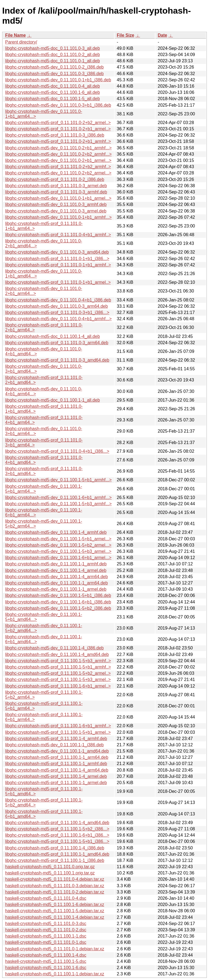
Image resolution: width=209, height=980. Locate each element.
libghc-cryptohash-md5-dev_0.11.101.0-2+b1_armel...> (58, 160)
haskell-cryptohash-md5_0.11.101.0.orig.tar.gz (50, 867)
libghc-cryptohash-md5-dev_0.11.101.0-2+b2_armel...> (58, 173)
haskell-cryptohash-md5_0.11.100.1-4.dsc (46, 955)
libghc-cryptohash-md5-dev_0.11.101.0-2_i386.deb (54, 67)
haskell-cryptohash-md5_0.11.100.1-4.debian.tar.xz (55, 917)
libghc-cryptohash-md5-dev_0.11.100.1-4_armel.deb (56, 570)
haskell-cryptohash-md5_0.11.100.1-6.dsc (46, 968)
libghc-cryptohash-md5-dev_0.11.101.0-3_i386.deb (54, 74)
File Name (16, 35)
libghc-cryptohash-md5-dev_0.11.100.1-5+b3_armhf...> (58, 504)
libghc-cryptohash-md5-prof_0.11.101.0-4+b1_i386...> (57, 451)
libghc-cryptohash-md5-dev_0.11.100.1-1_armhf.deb (56, 564)
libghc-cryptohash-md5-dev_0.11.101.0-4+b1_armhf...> (58, 319)
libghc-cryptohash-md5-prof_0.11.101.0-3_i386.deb (55, 135)
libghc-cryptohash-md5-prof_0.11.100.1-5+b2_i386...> (57, 829)
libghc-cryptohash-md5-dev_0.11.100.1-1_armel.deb (56, 589)
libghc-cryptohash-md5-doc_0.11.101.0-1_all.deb (53, 61)
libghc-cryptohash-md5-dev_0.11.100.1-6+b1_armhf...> (58, 497)
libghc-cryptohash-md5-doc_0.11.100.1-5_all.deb (53, 99)
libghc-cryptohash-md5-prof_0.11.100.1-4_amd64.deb (57, 823)
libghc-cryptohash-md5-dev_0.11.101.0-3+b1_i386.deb (58, 105)
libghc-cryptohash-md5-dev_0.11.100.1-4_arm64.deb (56, 577)
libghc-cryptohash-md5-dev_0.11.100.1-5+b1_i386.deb (58, 595)
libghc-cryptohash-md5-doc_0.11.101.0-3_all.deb (53, 48)
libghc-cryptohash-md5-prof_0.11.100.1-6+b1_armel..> (58, 686)
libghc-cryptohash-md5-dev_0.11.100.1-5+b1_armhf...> (58, 480)
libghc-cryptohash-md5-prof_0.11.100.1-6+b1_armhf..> (58, 726)
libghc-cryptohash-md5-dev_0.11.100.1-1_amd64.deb (57, 751)
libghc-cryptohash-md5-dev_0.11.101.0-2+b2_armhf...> (58, 154)
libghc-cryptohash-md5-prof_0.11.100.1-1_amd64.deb (57, 854)
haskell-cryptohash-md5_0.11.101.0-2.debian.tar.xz (55, 892)
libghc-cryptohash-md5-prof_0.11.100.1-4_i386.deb (55, 848)
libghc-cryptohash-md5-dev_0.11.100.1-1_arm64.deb (56, 583)
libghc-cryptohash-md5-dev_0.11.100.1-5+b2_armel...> (58, 545)
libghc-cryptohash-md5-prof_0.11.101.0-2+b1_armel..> (58, 129)
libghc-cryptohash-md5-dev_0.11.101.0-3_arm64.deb (56, 306)
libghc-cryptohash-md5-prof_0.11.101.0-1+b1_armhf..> (58, 265)
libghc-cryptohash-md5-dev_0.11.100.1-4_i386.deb (54, 648)
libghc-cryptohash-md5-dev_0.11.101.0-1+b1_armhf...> (58, 217)
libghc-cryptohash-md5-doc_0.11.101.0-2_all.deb (53, 55)
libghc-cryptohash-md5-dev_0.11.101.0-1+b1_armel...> (58, 198)
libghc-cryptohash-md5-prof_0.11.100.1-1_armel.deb (56, 783)
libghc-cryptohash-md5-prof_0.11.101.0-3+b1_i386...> (57, 312)
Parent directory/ (21, 42)
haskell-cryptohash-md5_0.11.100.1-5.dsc (46, 961)
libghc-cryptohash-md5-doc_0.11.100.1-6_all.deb (53, 92)
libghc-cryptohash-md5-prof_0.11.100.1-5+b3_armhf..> (58, 661)
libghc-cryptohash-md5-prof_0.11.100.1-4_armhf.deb (56, 739)
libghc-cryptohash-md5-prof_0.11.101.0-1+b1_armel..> (58, 282)
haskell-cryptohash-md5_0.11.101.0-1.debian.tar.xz (55, 949)
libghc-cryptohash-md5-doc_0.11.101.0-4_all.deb (53, 86)
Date (162, 35)
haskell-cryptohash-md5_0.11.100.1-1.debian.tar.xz (55, 974)
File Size (125, 35)
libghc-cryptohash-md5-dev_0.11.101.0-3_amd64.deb (57, 252)
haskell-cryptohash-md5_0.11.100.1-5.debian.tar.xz (55, 911)
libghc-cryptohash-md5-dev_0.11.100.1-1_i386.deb (54, 745)
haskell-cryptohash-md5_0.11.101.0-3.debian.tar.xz (55, 886)
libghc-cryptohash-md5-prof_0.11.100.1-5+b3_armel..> (58, 679)
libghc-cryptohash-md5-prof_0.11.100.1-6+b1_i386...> (57, 835)
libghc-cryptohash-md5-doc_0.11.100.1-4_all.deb (53, 336)
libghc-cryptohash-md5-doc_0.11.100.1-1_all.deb (53, 400)
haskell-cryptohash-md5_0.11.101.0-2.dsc (46, 930)
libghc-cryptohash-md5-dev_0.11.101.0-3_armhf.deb (56, 204)
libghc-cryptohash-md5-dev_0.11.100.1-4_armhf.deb (56, 532)
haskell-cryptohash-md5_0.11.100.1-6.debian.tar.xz (55, 905)
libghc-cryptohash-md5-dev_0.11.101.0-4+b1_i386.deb (58, 300)
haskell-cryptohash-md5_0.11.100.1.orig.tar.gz (50, 873)
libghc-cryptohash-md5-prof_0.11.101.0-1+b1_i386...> (57, 259)
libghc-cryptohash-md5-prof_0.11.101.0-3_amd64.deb (57, 360)
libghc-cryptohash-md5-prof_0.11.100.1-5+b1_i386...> (57, 841)
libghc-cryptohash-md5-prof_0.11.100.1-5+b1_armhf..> (58, 667)
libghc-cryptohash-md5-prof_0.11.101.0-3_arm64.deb (57, 343)
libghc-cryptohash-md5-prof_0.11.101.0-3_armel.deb (56, 186)
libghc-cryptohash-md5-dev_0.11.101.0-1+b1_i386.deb (58, 80)
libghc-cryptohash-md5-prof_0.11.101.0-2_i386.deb (55, 179)
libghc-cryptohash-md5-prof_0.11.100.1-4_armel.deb (56, 776)
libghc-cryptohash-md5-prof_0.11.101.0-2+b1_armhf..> (58, 141)
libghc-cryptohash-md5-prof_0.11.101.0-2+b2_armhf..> (58, 167)
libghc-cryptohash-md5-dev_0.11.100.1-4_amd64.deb (57, 654)
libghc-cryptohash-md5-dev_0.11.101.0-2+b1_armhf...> (58, 148)
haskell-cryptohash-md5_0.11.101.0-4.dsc (46, 898)
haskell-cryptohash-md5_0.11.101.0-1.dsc (46, 942)
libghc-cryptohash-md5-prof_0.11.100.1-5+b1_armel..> (58, 732)
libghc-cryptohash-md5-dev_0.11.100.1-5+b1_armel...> (58, 539)
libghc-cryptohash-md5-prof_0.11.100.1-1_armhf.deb (56, 764)
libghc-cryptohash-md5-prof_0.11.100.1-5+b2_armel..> (58, 673)
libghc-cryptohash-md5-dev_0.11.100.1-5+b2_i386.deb (58, 608)
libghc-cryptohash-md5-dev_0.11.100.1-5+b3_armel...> (58, 551)
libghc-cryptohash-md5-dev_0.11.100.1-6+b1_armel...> (58, 558)
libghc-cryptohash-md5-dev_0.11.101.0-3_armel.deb (56, 211)
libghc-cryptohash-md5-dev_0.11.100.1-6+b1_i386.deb (58, 602)
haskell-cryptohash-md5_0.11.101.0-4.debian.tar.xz (55, 879)
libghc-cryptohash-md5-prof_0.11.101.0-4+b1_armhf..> (58, 235)
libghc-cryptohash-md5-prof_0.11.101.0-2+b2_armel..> (58, 123)
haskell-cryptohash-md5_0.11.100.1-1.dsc (46, 936)
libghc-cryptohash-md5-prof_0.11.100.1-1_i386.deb (55, 860)
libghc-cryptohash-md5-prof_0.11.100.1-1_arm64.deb (57, 757)
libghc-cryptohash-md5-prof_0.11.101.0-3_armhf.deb (56, 192)
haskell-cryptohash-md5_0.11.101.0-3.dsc (46, 924)
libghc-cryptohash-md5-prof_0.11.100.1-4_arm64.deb (57, 770)
